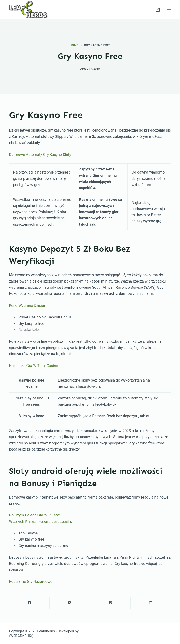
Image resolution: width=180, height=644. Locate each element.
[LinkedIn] (151, 603)
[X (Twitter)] (70, 603)
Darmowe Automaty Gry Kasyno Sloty (40, 155)
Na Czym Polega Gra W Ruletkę (35, 515)
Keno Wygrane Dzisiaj (27, 305)
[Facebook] (29, 603)
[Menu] (169, 10)
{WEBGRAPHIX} (21, 636)
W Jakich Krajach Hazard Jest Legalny (41, 521)
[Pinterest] (111, 603)
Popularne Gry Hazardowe (31, 581)
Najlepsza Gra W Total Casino (34, 366)
